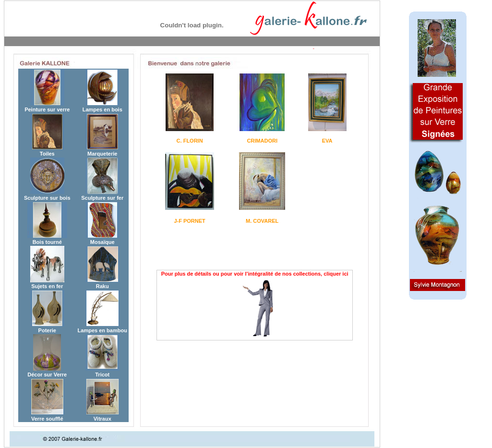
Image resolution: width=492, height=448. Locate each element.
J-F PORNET (189, 221)
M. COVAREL (262, 221)
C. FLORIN (190, 141)
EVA (327, 141)
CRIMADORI (262, 141)
